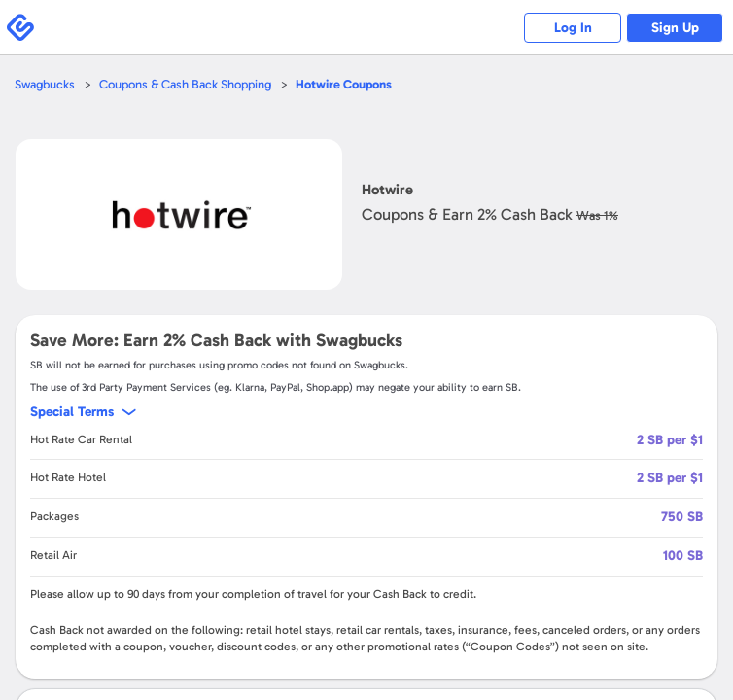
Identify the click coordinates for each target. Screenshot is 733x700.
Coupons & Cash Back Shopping (185, 84)
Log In (573, 28)
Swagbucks (45, 84)
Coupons (344, 84)
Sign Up (675, 28)
